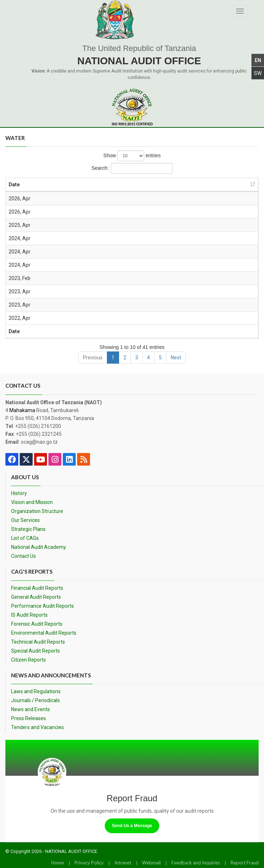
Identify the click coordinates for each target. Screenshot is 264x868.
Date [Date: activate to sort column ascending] (14, 185)
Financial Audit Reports (37, 588)
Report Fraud (245, 863)
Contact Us (23, 556)
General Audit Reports (36, 597)
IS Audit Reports (29, 615)
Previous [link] (93, 358)
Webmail (151, 863)
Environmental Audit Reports (44, 633)
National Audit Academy (39, 547)
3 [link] (137, 358)
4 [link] (148, 358)
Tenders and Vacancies (37, 727)
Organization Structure (37, 511)
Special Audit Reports (36, 651)
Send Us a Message (132, 826)
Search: (132, 168)
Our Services (25, 520)
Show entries (132, 156)
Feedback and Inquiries (196, 863)
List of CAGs (25, 538)
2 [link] (125, 358)
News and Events (30, 709)
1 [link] (113, 358)
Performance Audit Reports (43, 606)
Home (58, 863)
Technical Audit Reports (38, 642)
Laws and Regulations (36, 691)
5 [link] (160, 358)
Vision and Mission (32, 502)
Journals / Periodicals (36, 700)
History (19, 493)
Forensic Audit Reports (37, 624)
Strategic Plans (28, 529)
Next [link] (176, 358)
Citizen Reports (29, 660)
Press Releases (29, 718)
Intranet (123, 863)
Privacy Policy (89, 863)
